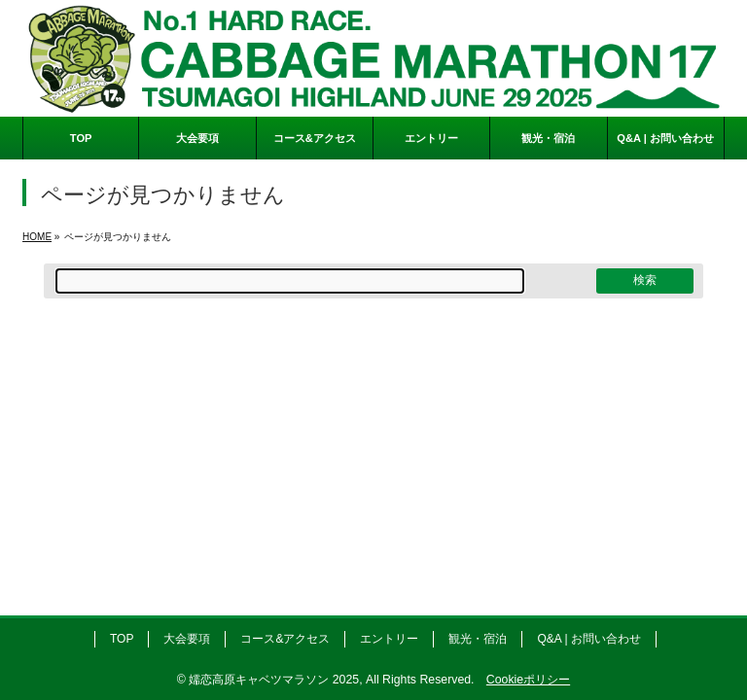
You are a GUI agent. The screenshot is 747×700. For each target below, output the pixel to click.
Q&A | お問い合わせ (588, 639)
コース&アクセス (285, 639)
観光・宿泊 (478, 639)
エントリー (389, 639)
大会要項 (187, 639)
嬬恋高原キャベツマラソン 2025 (274, 680)
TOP (122, 639)
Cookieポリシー (528, 680)
